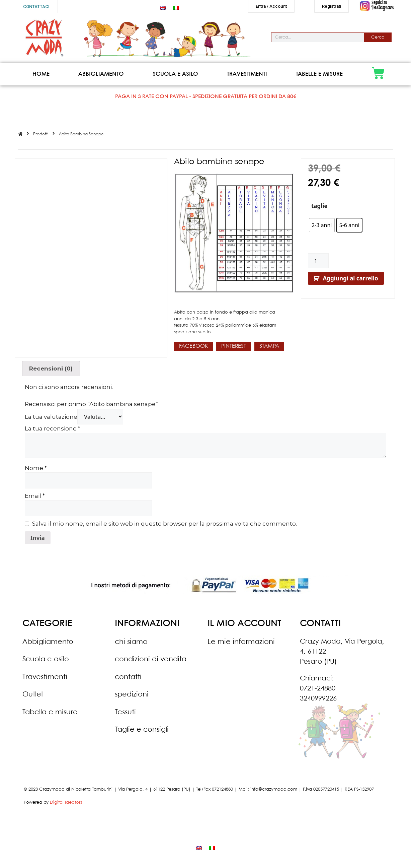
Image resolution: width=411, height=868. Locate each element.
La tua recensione (53, 431)
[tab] (51, 371)
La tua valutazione (51, 419)
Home (41, 77)
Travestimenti (247, 77)
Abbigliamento (101, 77)
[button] (36, 7)
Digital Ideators (66, 805)
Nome (36, 471)
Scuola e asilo (175, 77)
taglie (319, 209)
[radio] (322, 228)
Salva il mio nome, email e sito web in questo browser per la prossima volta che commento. (165, 526)
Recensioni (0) (51, 371)
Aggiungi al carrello (351, 281)
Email (35, 498)
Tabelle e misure (319, 77)
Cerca (378, 40)
